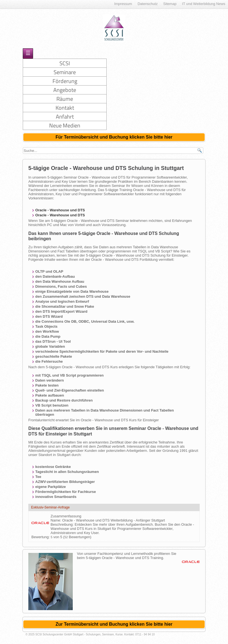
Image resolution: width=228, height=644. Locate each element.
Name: (56, 520)
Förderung (65, 81)
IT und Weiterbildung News (204, 4)
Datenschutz (147, 4)
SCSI (65, 63)
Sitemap (170, 4)
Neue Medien (65, 125)
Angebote (65, 90)
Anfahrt (65, 116)
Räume (65, 99)
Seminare (65, 72)
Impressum (123, 4)
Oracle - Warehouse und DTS (60, 210)
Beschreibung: (63, 524)
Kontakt (65, 108)
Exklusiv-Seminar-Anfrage (50, 507)
